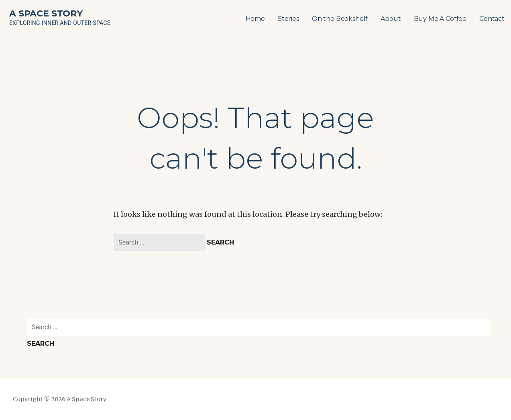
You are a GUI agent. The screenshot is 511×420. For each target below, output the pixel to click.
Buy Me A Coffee (440, 19)
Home (255, 19)
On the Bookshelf (340, 19)
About (391, 19)
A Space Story (46, 13)
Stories (288, 19)
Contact (492, 19)
